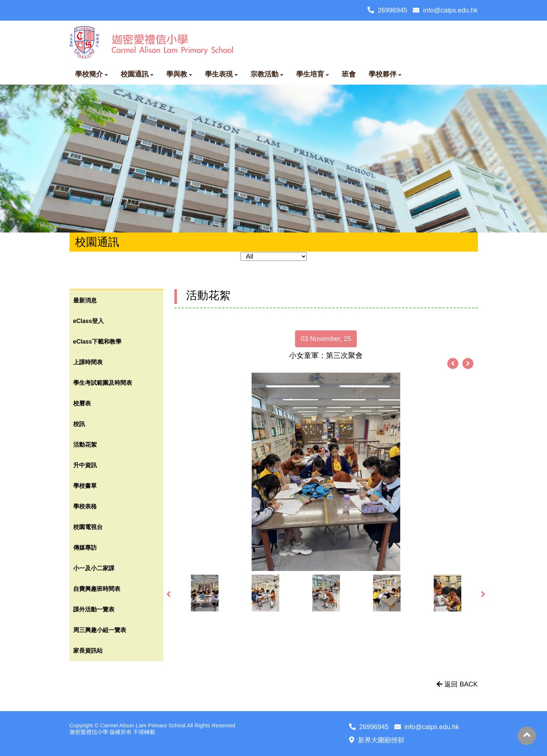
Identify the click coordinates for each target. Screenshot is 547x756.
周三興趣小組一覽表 (100, 630)
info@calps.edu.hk (445, 10)
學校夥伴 (383, 74)
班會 (349, 74)
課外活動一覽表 (94, 609)
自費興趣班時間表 (97, 589)
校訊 (79, 424)
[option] (326, 472)
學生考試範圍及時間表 (103, 383)
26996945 (387, 10)
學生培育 (310, 74)
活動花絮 (85, 445)
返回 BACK (457, 684)
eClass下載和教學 (97, 342)
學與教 (177, 74)
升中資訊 (85, 465)
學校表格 (85, 506)
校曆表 (82, 403)
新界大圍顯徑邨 (377, 740)
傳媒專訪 (85, 548)
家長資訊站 (88, 651)
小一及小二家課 (94, 568)
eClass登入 (89, 321)
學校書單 (85, 486)
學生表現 (219, 74)
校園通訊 (135, 74)
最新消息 (85, 300)
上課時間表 (88, 362)
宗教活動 (264, 74)
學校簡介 (89, 74)
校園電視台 (88, 527)
